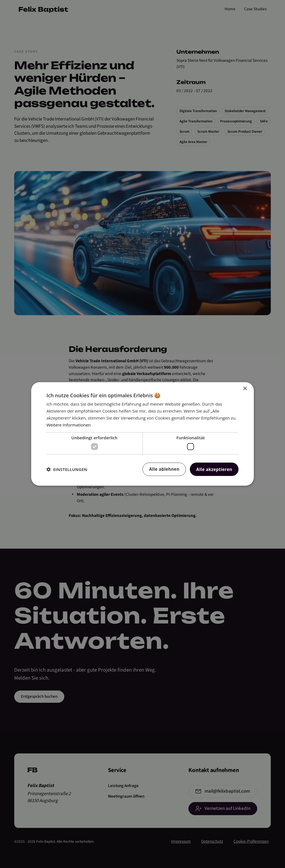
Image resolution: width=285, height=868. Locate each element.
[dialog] (142, 434)
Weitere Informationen (69, 425)
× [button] (245, 389)
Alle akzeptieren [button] (214, 469)
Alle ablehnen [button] (164, 469)
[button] (67, 469)
